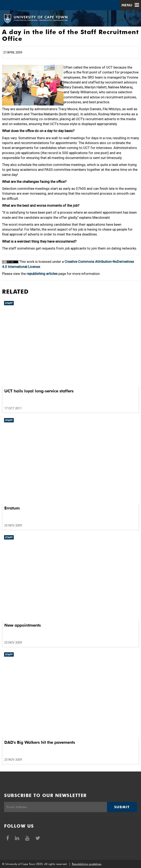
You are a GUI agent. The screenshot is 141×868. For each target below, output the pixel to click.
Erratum (12, 508)
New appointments (23, 625)
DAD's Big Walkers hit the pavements (40, 742)
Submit (122, 807)
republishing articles (42, 274)
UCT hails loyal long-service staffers (39, 391)
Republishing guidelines (87, 864)
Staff (9, 303)
